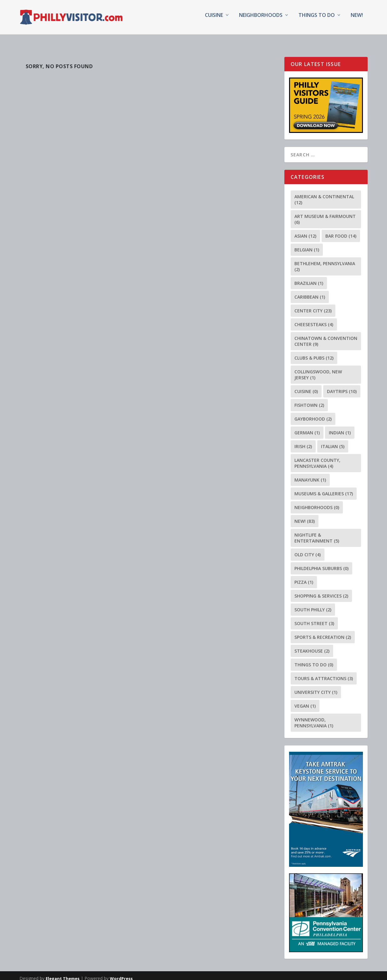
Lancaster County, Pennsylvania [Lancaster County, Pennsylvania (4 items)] (317, 457)
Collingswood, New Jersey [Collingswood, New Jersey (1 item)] (318, 369)
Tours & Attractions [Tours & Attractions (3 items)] (324, 673)
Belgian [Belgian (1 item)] (307, 244)
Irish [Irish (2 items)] (303, 441)
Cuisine (214, 20)
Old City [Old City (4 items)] (308, 549)
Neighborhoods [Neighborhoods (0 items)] (317, 502)
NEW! (357, 20)
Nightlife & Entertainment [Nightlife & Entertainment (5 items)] (317, 532)
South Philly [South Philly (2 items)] (313, 604)
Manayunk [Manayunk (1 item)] (310, 474)
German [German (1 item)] (307, 427)
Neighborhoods (261, 20)
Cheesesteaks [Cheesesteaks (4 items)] (314, 319)
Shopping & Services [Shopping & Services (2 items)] (321, 590)
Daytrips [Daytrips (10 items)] (342, 386)
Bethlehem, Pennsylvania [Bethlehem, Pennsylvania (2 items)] (325, 261)
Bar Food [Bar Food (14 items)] (341, 230)
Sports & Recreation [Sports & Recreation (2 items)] (323, 631)
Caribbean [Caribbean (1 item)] (310, 291)
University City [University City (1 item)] (316, 687)
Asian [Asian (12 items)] (305, 230)
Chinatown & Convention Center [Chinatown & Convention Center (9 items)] (326, 336)
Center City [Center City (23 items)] (313, 305)
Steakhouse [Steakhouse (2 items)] (312, 645)
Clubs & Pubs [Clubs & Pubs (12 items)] (314, 352)
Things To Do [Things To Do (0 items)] (314, 659)
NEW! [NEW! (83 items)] (305, 515)
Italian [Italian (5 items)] (333, 441)
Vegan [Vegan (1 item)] (305, 700)
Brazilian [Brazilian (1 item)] (309, 278)
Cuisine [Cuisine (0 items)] (306, 386)
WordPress (121, 973)
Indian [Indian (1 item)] (340, 427)
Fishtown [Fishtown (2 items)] (309, 399)
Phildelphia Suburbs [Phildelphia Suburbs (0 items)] (321, 563)
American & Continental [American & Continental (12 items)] (324, 194)
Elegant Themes (63, 973)
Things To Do (317, 20)
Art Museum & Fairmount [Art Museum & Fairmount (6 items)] (325, 214)
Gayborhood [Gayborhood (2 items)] (313, 413)
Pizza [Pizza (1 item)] (304, 576)
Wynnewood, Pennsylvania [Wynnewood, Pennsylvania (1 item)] (314, 717)
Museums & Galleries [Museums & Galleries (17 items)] (324, 488)
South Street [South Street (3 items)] (314, 618)
